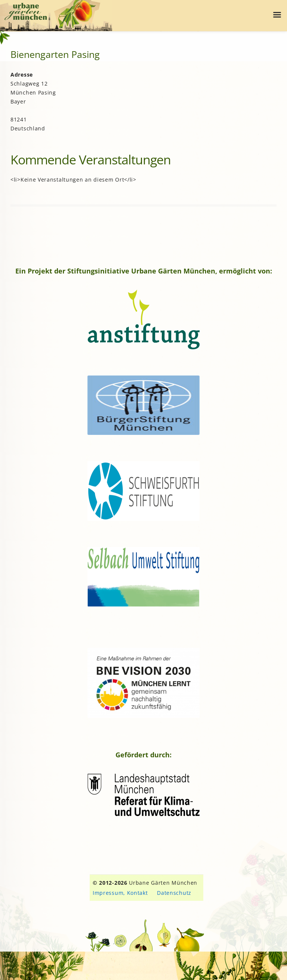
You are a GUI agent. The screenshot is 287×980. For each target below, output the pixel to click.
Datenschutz (174, 893)
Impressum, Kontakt (120, 893)
